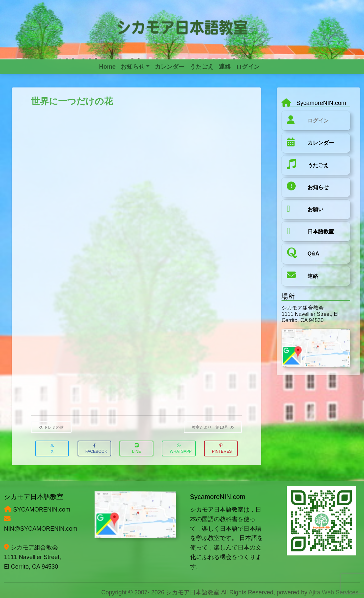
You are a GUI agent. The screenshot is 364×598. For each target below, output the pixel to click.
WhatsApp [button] (181, 449)
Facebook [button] (96, 449)
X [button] (52, 449)
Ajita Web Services (333, 592)
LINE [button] (136, 449)
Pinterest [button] (223, 449)
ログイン (318, 121)
